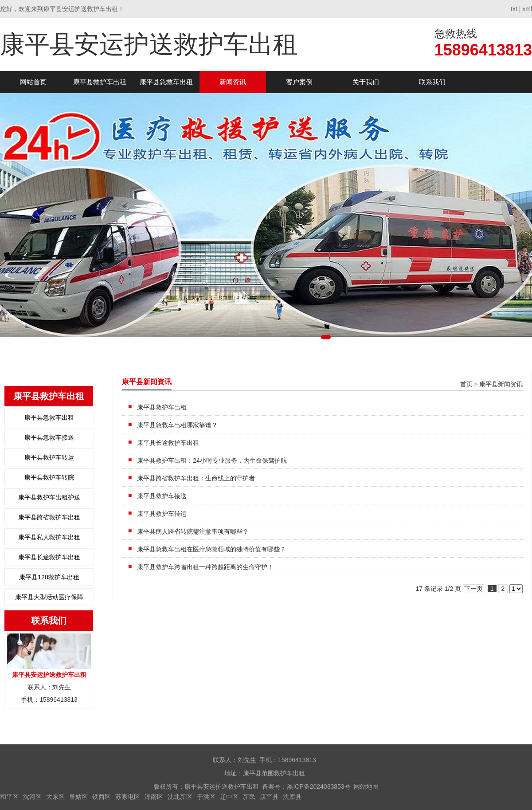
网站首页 (33, 82)
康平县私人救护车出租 (49, 537)
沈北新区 (180, 797)
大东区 (55, 797)
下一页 (473, 589)
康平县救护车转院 (49, 477)
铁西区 (102, 797)
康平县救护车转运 (49, 457)
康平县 (269, 797)
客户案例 (299, 82)
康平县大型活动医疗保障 (49, 597)
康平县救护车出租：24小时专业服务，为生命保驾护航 (212, 460)
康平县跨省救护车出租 (49, 517)
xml (527, 9)
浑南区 (154, 797)
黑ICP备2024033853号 (319, 786)
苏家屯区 (128, 797)
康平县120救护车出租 (49, 577)
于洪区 (206, 797)
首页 (466, 384)
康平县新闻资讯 (501, 384)
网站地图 (366, 786)
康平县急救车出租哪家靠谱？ (177, 425)
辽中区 (229, 797)
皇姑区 (78, 797)
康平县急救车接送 (49, 437)
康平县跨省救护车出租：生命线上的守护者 (196, 478)
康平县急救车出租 (166, 82)
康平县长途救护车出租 (49, 557)
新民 (249, 797)
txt (514, 9)
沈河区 (32, 797)
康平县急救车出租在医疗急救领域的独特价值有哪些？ (211, 549)
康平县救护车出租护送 (49, 497)
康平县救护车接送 (162, 496)
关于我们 (366, 82)
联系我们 (432, 82)
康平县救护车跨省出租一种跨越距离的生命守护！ (205, 567)
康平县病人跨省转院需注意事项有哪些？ (193, 531)
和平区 (9, 797)
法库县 (292, 797)
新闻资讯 (233, 82)
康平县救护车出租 (100, 82)
